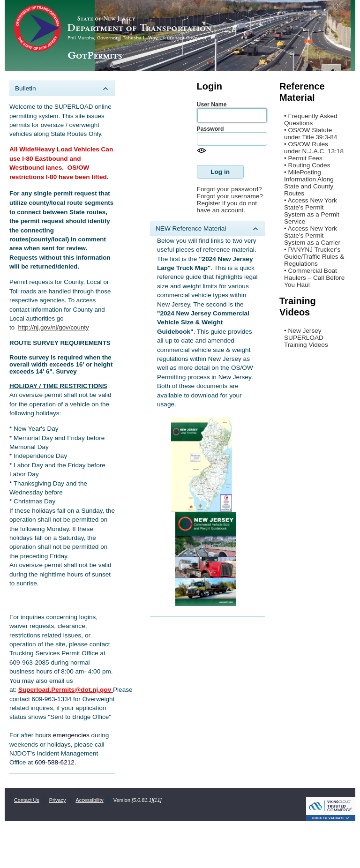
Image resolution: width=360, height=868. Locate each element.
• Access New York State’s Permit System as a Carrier (312, 236)
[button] (220, 172)
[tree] (62, 427)
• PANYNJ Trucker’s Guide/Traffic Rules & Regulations (314, 257)
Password (210, 129)
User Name (212, 105)
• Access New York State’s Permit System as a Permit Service (312, 211)
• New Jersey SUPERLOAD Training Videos (306, 338)
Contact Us (27, 800)
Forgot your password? (229, 189)
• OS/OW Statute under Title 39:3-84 (311, 134)
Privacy (58, 800)
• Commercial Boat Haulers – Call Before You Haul (314, 278)
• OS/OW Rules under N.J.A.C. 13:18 (314, 148)
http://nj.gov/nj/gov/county (54, 327)
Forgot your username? (230, 196)
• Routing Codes (307, 165)
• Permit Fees (303, 158)
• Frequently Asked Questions (311, 120)
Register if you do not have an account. (227, 207)
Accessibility (89, 800)
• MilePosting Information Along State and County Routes (309, 183)
